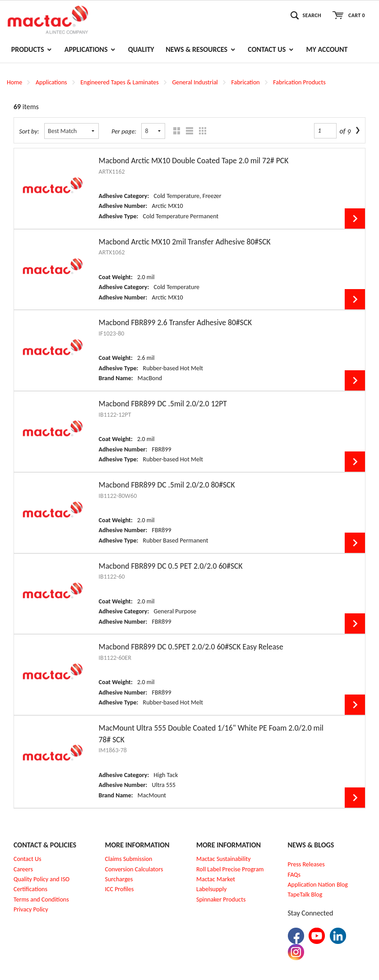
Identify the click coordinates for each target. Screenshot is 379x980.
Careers (23, 869)
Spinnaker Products (221, 899)
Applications (51, 82)
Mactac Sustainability (224, 859)
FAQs (294, 875)
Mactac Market (216, 879)
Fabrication (246, 82)
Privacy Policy (31, 909)
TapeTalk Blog (305, 895)
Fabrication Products (299, 82)
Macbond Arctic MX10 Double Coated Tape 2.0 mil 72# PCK (194, 161)
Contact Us (28, 859)
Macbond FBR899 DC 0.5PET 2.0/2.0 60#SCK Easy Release (191, 647)
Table (201, 131)
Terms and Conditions (41, 899)
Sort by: (29, 131)
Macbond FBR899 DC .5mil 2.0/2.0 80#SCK (167, 485)
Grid (174, 131)
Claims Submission (129, 859)
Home (14, 82)
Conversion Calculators (134, 869)
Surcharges (119, 879)
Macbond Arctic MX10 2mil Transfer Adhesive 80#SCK (185, 242)
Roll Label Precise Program (230, 869)
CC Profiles (120, 889)
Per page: (124, 131)
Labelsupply (211, 889)
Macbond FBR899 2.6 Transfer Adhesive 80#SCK (176, 322)
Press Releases (306, 864)
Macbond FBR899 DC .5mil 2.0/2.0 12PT (163, 404)
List (187, 131)
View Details (355, 219)
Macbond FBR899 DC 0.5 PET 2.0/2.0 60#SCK (171, 566)
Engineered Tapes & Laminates (119, 82)
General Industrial (195, 82)
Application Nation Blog (318, 885)
